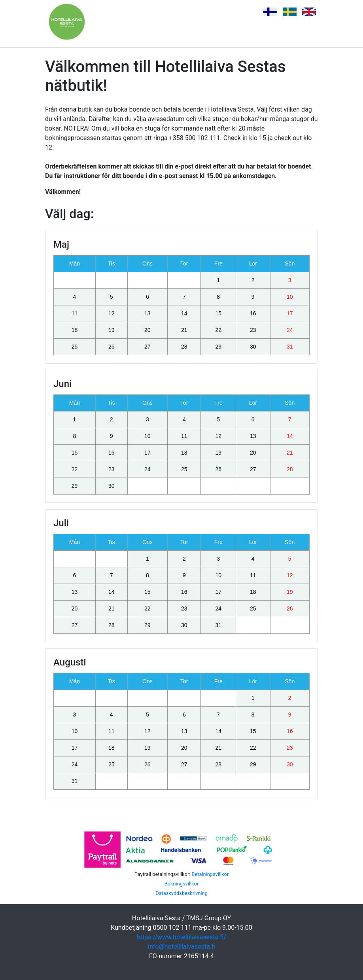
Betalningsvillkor (210, 874)
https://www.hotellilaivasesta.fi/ (181, 937)
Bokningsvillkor (181, 884)
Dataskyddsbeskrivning (181, 893)
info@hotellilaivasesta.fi (181, 947)
